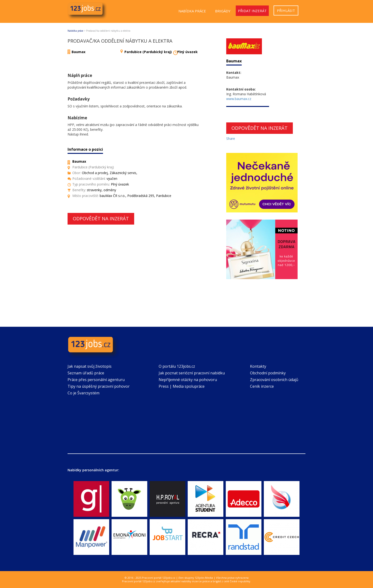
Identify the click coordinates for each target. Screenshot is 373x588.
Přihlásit (286, 10)
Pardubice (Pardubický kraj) (148, 52)
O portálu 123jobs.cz (177, 366)
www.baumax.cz (239, 99)
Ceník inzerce (262, 386)
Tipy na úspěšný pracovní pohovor (99, 386)
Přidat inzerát (252, 11)
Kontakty (258, 366)
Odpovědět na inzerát (101, 219)
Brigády (223, 11)
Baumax (79, 52)
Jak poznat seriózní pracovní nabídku (192, 373)
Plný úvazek (187, 52)
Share (231, 138)
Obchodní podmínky (268, 373)
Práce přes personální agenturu (96, 380)
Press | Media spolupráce (182, 386)
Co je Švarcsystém (83, 393)
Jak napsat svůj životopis (90, 366)
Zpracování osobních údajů (274, 380)
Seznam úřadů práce (86, 373)
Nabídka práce (192, 11)
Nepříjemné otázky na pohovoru (188, 380)
